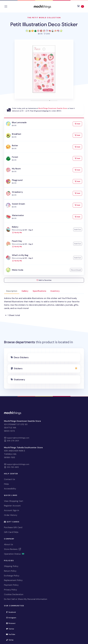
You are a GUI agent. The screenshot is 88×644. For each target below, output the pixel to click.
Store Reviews (13, 549)
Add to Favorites (44, 280)
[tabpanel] (44, 307)
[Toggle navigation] (6, 6)
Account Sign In (12, 510)
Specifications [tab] (39, 291)
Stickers (18, 368)
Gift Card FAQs (11, 532)
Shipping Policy (11, 566)
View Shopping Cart (14, 501)
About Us (8, 544)
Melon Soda (17, 270)
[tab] (31, 101)
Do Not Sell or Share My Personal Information (26, 599)
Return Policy (10, 571)
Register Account (12, 506)
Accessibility (10, 489)
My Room (16, 169)
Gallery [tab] (25, 291)
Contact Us (10, 479)
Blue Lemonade (19, 122)
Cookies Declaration (14, 594)
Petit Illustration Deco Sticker (44, 24)
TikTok (11, 640)
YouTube (12, 634)
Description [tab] (12, 291)
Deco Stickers (21, 357)
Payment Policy (11, 585)
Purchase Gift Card (13, 527)
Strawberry (17, 192)
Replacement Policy (13, 580)
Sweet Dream (18, 204)
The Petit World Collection (44, 18)
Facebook (12, 612)
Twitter (11, 629)
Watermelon (18, 215)
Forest (15, 157)
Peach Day (17, 241)
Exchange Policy (12, 576)
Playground (17, 180)
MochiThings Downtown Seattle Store (53, 108)
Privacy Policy (10, 590)
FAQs (6, 484)
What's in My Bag (20, 255)
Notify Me (17, 233)
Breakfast (16, 134)
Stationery (19, 379)
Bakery (15, 227)
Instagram (12, 617)
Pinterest (12, 623)
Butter (15, 145)
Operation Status (14, 554)
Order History (11, 515)
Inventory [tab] (55, 291)
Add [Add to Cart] (78, 124)
